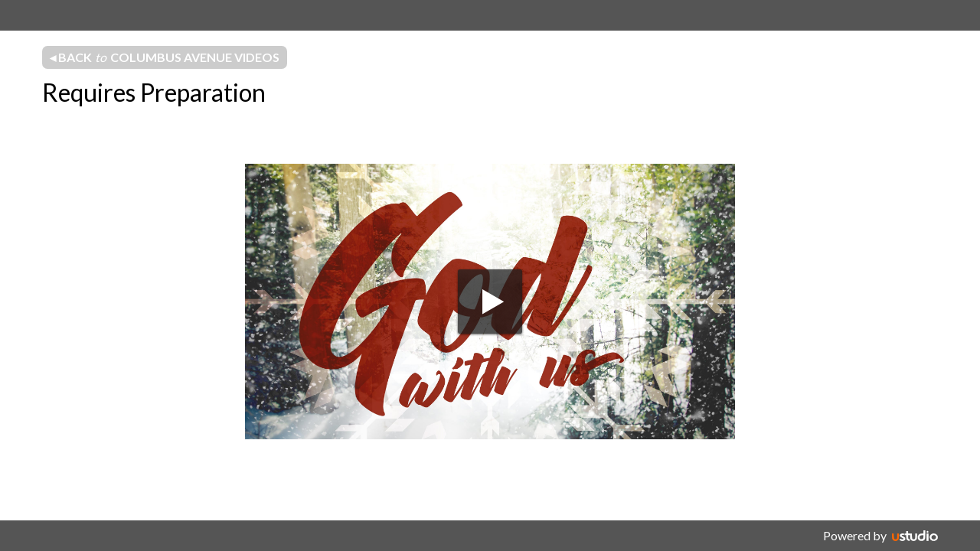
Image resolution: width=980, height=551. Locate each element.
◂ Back (165, 57)
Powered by (855, 535)
